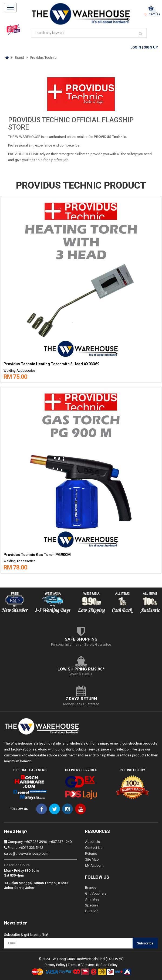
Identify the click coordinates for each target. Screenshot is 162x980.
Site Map (92, 859)
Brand (19, 58)
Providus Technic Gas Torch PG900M (37, 555)
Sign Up (151, 47)
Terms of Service (81, 965)
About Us (92, 842)
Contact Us (94, 848)
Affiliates (92, 899)
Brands (91, 887)
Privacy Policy (55, 965)
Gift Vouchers (96, 893)
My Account (94, 865)
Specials (92, 905)
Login (136, 47)
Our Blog (92, 911)
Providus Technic (43, 58)
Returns (91, 854)
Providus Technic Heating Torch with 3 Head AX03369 (51, 364)
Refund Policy (107, 965)
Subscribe (145, 943)
